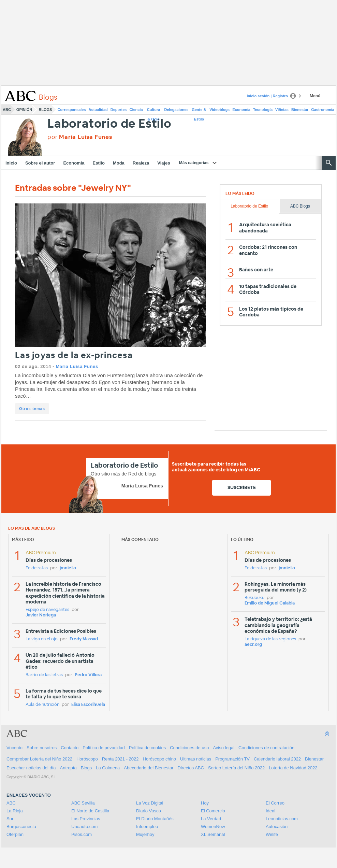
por (80, 137)
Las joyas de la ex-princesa (74, 355)
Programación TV (232, 759)
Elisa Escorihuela (88, 705)
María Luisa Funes (77, 366)
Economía (241, 110)
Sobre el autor (40, 163)
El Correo (275, 803)
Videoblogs (219, 110)
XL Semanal (213, 834)
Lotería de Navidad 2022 (293, 768)
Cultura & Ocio (154, 111)
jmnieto (68, 568)
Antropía (68, 768)
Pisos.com (82, 834)
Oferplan (15, 834)
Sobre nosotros (42, 748)
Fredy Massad (84, 639)
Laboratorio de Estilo (109, 124)
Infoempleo (147, 827)
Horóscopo (87, 759)
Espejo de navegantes (47, 610)
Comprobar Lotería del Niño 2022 (39, 759)
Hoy (205, 803)
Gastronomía (323, 110)
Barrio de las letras (44, 675)
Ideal (270, 811)
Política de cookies (147, 748)
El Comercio (213, 811)
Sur (10, 819)
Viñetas (282, 110)
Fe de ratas (37, 568)
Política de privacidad (104, 748)
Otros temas (32, 409)
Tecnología (263, 110)
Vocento (14, 748)
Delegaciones (177, 110)
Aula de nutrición (42, 705)
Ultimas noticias (196, 759)
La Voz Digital (150, 803)
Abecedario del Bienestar (149, 768)
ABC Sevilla (83, 803)
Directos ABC (191, 768)
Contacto (70, 748)
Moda (119, 163)
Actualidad (98, 110)
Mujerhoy (145, 834)
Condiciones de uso (189, 748)
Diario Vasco (149, 811)
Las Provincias (86, 819)
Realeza (141, 163)
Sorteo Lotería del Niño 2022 (236, 768)
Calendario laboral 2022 (277, 759)
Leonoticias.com (282, 819)
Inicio (11, 163)
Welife (272, 834)
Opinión (24, 110)
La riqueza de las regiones (270, 639)
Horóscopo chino (160, 759)
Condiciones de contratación (266, 748)
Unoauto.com (84, 827)
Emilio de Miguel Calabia (270, 603)
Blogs (45, 110)
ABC (7, 110)
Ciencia (136, 110)
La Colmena (108, 768)
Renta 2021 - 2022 (120, 759)
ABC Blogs (300, 206)
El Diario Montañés (155, 819)
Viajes (164, 163)
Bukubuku (254, 598)
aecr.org (253, 645)
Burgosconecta (21, 827)
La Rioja (15, 811)
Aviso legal (224, 748)
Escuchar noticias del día (31, 768)
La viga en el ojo (42, 639)
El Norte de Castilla (90, 811)
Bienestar (300, 110)
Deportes (119, 110)
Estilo (99, 163)
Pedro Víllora (88, 675)
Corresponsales (71, 110)
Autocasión (277, 827)
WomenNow (213, 827)
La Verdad (211, 819)
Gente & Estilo (199, 111)
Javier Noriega (41, 615)
